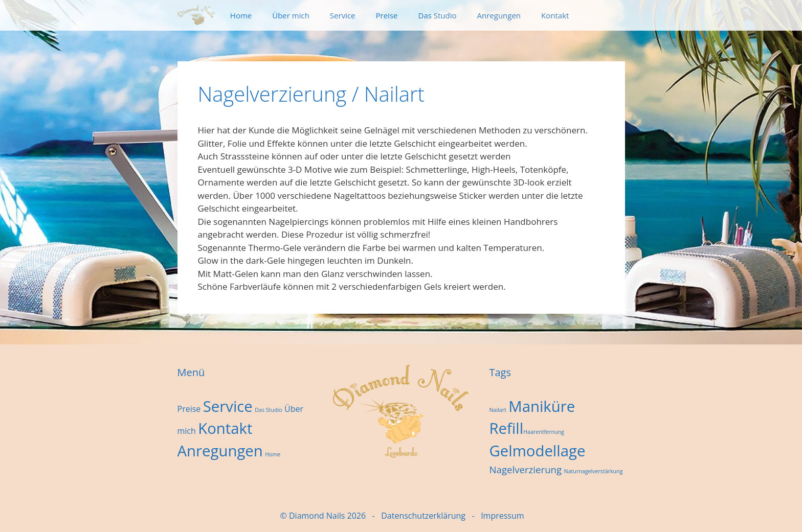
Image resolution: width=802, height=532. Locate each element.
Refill (506, 428)
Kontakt (555, 15)
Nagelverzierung (525, 469)
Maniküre (542, 406)
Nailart (497, 410)
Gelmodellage (537, 451)
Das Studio (437, 15)
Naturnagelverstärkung (594, 471)
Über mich (291, 15)
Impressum (502, 516)
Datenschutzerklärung (423, 516)
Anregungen (499, 15)
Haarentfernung (544, 432)
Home (241, 15)
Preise (387, 15)
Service (343, 15)
